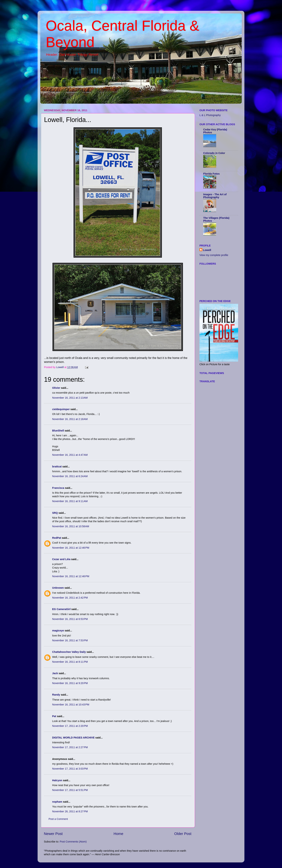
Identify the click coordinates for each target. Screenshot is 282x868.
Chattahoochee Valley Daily (69, 652)
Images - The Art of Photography (215, 196)
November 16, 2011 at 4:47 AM (70, 455)
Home (119, 834)
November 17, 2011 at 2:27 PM (70, 747)
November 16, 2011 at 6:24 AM (70, 476)
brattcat (57, 467)
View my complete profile (214, 255)
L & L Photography (210, 115)
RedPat (57, 538)
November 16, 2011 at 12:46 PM (71, 548)
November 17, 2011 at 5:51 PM (70, 790)
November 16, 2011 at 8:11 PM (70, 662)
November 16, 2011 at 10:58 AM (71, 526)
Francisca (58, 488)
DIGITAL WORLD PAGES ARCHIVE (73, 738)
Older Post (183, 834)
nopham (57, 802)
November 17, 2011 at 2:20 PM (70, 726)
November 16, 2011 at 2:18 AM (70, 419)
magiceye (58, 631)
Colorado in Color (214, 153)
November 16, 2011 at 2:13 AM (70, 398)
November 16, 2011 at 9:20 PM (70, 683)
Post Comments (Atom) (73, 842)
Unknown (58, 588)
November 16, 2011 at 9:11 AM (70, 501)
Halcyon (57, 780)
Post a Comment (58, 819)
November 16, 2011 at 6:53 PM (70, 619)
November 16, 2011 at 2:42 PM (70, 598)
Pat (54, 716)
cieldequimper (61, 409)
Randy (56, 695)
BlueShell (58, 431)
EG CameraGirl (61, 609)
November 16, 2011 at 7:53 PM (70, 640)
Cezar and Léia (61, 559)
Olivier (56, 388)
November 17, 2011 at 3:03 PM (70, 769)
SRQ (55, 513)
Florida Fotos (211, 174)
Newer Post (53, 834)
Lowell (207, 250)
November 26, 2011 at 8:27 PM (70, 811)
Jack (55, 673)
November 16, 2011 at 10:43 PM (71, 705)
